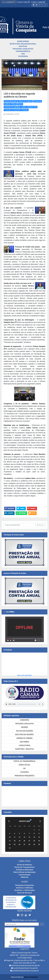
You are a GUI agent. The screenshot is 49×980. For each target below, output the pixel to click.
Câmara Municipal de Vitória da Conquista (18, 101)
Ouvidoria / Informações (25, 890)
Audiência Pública (10, 104)
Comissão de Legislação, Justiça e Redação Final (21, 107)
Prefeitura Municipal (25, 870)
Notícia (20, 104)
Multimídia (24, 742)
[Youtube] (26, 915)
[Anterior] (9, 821)
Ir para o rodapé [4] (38, 2)
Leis (23, 54)
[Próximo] (40, 821)
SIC (24, 768)
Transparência (23, 51)
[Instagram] (22, 915)
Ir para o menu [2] (24, 2)
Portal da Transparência (25, 761)
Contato (24, 949)
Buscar (40, 525)
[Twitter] (30, 915)
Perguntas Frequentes (24, 776)
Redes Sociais (24, 911)
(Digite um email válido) (28, 920)
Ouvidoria (23, 56)
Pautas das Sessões (24, 731)
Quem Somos (23, 41)
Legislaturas (24, 745)
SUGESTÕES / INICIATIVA (24, 749)
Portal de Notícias (24, 865)
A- (46, 5)
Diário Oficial (25, 765)
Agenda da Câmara (25, 738)
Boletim (16, 920)
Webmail (25, 877)
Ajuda (24, 882)
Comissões (24, 720)
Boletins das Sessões (24, 735)
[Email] (22, 924)
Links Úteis (24, 861)
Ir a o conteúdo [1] (9, 2)
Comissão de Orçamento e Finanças (16, 110)
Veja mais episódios (25, 675)
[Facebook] (19, 915)
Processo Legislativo (23, 49)
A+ (40, 5)
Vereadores (38, 101)
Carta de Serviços (25, 893)
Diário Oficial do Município (25, 872)
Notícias (23, 46)
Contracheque (24, 875)
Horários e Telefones (24, 888)
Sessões (24, 727)
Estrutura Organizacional (23, 44)
